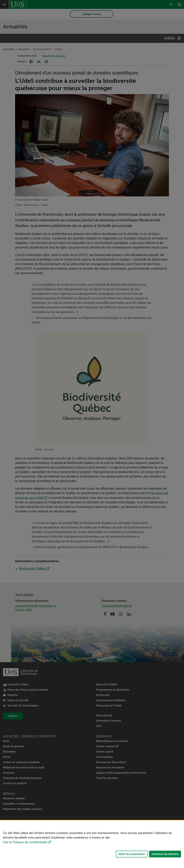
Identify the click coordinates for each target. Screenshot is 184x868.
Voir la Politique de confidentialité (25, 842)
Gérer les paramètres (132, 854)
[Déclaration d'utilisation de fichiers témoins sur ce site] (92, 844)
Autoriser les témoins (165, 854)
